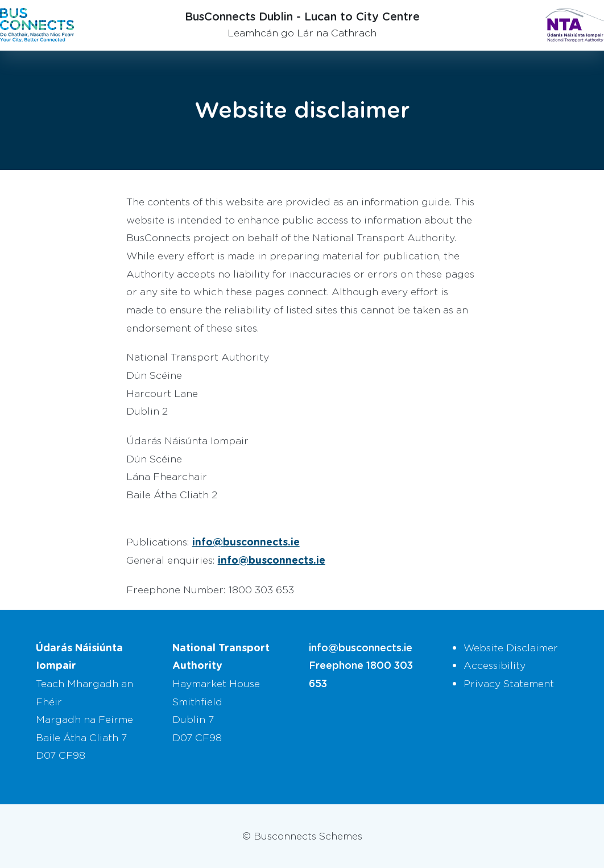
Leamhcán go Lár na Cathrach (302, 32)
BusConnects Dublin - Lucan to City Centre (302, 16)
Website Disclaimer (511, 647)
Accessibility (495, 665)
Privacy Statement (509, 683)
